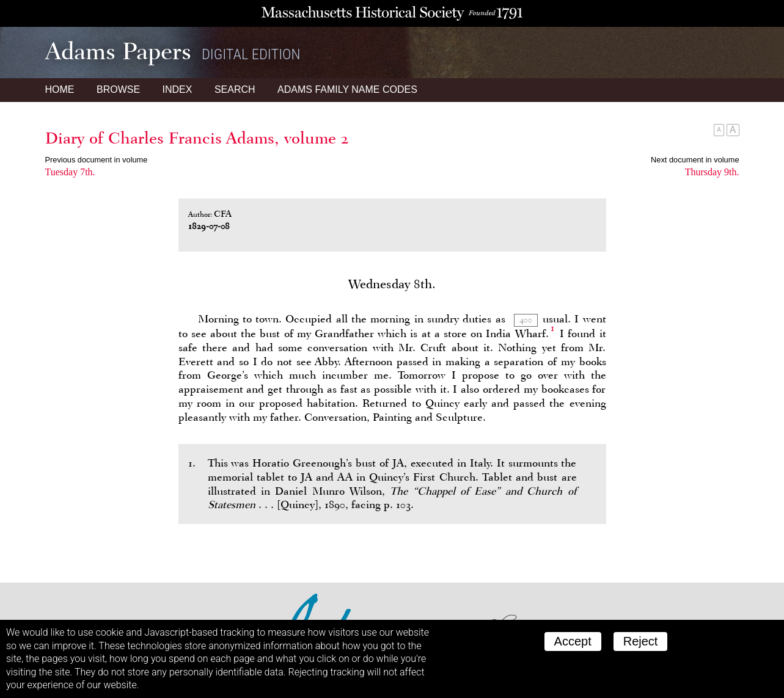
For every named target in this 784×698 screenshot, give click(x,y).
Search (235, 89)
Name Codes (347, 89)
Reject (641, 641)
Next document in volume (695, 160)
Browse (118, 89)
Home (60, 89)
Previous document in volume (97, 160)
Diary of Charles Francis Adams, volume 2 (197, 138)
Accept (573, 641)
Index (178, 89)
